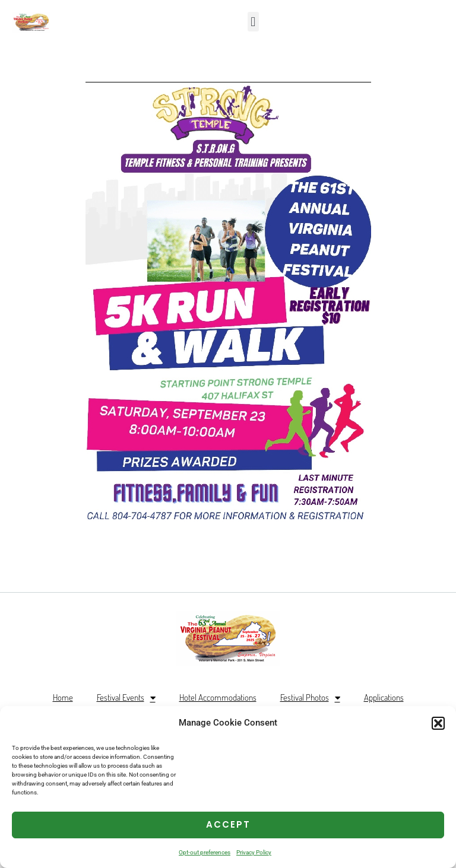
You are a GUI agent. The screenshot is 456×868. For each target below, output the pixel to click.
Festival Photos (310, 698)
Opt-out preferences (205, 852)
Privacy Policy (254, 852)
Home (63, 697)
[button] (438, 723)
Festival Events (126, 698)
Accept (228, 824)
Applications (384, 697)
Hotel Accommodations (218, 697)
